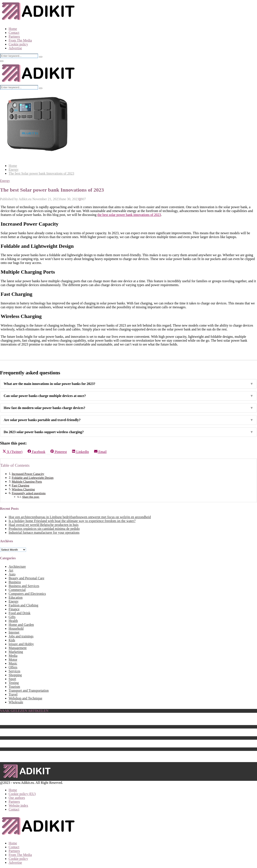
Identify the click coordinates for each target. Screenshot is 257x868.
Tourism (14, 687)
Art (11, 570)
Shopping (15, 675)
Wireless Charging (23, 489)
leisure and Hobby (21, 644)
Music (13, 663)
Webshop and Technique (25, 698)
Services (14, 671)
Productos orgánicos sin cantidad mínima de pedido (44, 529)
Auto (12, 574)
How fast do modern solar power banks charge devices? (128, 408)
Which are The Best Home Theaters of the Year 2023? (46, 734)
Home (13, 29)
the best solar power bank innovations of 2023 (129, 215)
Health (13, 621)
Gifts (12, 617)
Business (15, 582)
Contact (14, 33)
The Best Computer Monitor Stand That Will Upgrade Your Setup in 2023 (60, 723)
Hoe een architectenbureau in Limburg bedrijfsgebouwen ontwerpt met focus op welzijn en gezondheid (80, 517)
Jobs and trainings (21, 636)
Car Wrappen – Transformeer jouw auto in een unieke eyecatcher (53, 730)
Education (16, 598)
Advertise (15, 48)
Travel (13, 694)
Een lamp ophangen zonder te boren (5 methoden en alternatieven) (54, 719)
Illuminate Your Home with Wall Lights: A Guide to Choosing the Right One (61, 757)
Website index (18, 805)
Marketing (16, 652)
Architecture (17, 567)
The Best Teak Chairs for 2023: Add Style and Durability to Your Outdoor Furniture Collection (74, 745)
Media (13, 656)
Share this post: (31, 497)
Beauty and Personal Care (26, 578)
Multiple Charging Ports (27, 482)
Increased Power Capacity (28, 474)
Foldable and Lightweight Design (33, 478)
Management (18, 648)
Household (16, 629)
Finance (14, 609)
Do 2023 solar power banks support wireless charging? (128, 432)
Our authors (17, 798)
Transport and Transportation (29, 691)
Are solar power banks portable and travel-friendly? (128, 420)
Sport (12, 679)
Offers (13, 667)
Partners (14, 36)
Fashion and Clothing (23, 605)
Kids (12, 640)
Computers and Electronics (27, 594)
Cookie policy (18, 44)
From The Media (20, 40)
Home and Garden (21, 625)
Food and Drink (19, 613)
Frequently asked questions (29, 493)
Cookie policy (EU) (22, 794)
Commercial (17, 590)
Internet (14, 632)
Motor (13, 660)
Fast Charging (21, 485)
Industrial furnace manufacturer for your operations (44, 532)
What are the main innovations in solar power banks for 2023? (128, 384)
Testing (14, 683)
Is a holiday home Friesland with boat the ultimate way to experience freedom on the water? (72, 521)
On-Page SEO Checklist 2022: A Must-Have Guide (44, 753)
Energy (5, 181)
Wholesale (16, 702)
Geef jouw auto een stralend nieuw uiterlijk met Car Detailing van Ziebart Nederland (67, 742)
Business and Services (24, 586)
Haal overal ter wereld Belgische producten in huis (44, 525)
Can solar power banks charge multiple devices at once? (128, 396)
